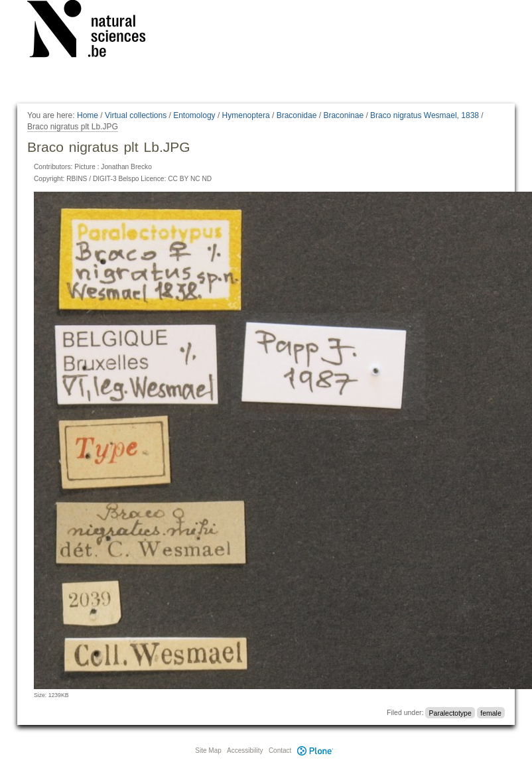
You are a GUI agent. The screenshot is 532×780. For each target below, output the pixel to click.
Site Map (208, 750)
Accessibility (245, 750)
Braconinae (343, 115)
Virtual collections (136, 115)
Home (88, 115)
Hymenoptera (246, 115)
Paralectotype (450, 712)
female (491, 712)
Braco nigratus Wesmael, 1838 (425, 115)
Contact (280, 750)
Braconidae (297, 115)
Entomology (194, 115)
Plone (315, 750)
